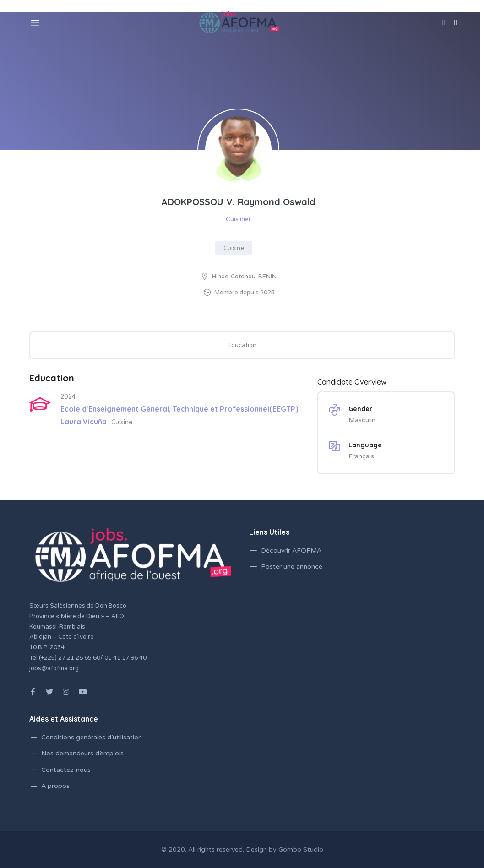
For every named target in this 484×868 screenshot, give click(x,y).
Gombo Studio (301, 849)
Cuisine (234, 248)
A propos (55, 786)
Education (242, 345)
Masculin (362, 420)
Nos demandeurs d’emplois (82, 753)
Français (361, 456)
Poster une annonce (292, 567)
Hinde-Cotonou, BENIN (244, 277)
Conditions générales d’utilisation (92, 737)
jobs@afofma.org (54, 668)
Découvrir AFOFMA (291, 551)
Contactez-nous (66, 770)
